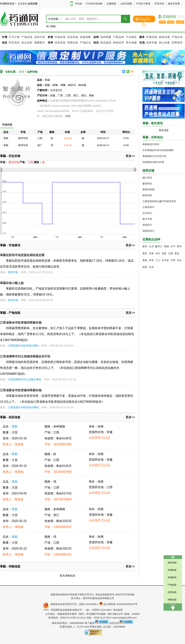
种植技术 (119, 43)
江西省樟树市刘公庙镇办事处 (25, 379)
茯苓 (151, 260)
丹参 (151, 253)
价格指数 (85, 37)
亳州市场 (13, 272)
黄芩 (179, 246)
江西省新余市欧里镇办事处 (23, 346)
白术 (151, 246)
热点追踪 (27, 43)
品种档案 (106, 37)
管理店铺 (159, 4)
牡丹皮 (165, 260)
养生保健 (131, 43)
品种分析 (40, 37)
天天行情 (14, 37)
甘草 (173, 260)
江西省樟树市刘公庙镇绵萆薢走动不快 (25, 356)
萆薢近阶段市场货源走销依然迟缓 (22, 255)
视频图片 (40, 43)
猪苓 (145, 267)
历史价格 (73, 37)
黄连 (177, 253)
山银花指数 (126, 4)
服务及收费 (174, 4)
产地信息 (27, 37)
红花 (151, 267)
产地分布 (177, 37)
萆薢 (15, 426)
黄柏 (145, 260)
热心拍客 (165, 43)
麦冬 (145, 246)
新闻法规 (164, 37)
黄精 (166, 246)
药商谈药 (177, 43)
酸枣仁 (159, 246)
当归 (158, 253)
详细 (68, 116)
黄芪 (145, 253)
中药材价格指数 (94, 4)
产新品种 (119, 37)
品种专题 (152, 43)
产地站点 (85, 43)
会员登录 (22, 4)
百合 (179, 260)
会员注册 (33, 4)
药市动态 (14, 43)
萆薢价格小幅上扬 (12, 283)
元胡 (171, 253)
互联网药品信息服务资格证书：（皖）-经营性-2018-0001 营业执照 (86, 610)
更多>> (130, 156)
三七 (158, 260)
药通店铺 (152, 37)
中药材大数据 (143, 4)
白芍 (173, 246)
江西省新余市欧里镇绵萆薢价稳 (21, 323)
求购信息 (73, 43)
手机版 (78, 4)
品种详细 (32, 72)
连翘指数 (111, 4)
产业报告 (131, 37)
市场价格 (60, 37)
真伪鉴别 (106, 43)
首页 (21, 72)
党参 (164, 253)
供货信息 (60, 43)
